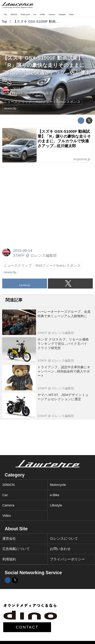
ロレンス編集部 (41, 93)
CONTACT (27, 627)
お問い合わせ (60, 549)
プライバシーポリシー (67, 559)
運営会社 (9, 539)
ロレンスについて (64, 539)
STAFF (18, 93)
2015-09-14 (21, 89)
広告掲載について (16, 549)
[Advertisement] (24, 185)
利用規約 (9, 559)
